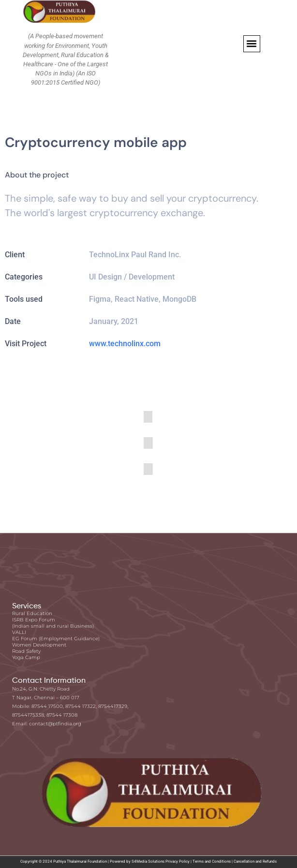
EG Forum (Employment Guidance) (56, 639)
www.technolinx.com (125, 344)
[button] (252, 44)
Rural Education (32, 613)
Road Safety (26, 651)
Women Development (39, 645)
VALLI (19, 632)
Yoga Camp (26, 657)
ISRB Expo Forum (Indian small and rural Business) (53, 623)
